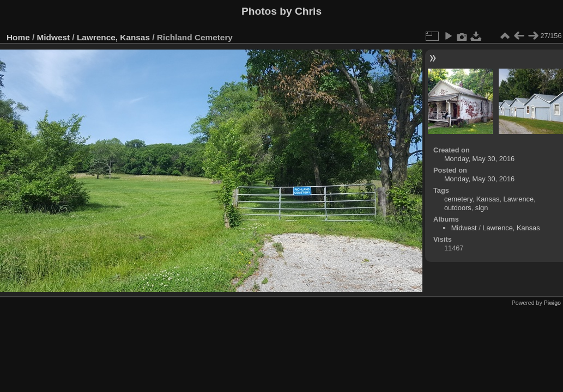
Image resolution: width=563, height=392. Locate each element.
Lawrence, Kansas (113, 37)
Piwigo (552, 303)
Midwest (54, 37)
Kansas (488, 199)
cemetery (458, 199)
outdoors (458, 208)
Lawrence (519, 199)
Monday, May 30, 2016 (479, 159)
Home (18, 37)
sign (482, 208)
